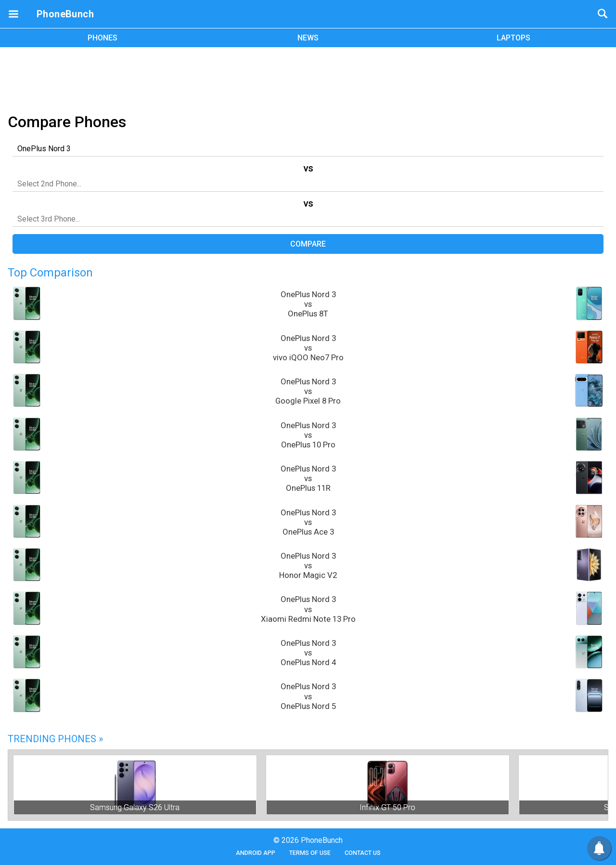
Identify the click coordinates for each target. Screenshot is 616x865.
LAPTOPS (513, 38)
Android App (256, 853)
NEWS (308, 38)
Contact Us (363, 853)
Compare (308, 244)
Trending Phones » (55, 739)
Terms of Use (310, 853)
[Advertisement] (308, 79)
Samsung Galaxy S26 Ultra (135, 807)
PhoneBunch (65, 14)
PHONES (103, 38)
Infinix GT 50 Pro (387, 807)
